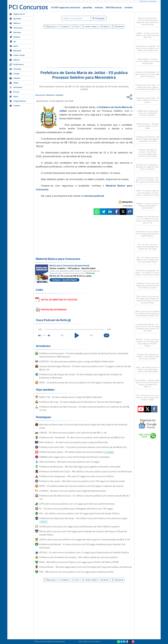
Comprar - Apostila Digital (64, 280)
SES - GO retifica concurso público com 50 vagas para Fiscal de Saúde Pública (79, 513)
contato (128, 7)
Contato (15, 105)
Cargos (14, 73)
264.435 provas (114, 7)
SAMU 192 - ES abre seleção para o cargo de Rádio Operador (71, 397)
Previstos (15, 69)
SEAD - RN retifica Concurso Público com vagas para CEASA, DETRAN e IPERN (79, 562)
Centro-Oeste (17, 55)
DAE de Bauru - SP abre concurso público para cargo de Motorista (74, 442)
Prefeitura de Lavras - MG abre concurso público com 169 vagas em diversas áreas (82, 481)
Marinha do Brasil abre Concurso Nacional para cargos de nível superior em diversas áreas (83, 426)
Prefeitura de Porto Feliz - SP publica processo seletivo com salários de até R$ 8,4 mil (83, 447)
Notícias (15, 23)
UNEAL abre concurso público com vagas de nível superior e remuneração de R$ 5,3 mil (85, 539)
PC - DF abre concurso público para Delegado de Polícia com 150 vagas (76, 509)
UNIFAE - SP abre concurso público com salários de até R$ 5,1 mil (73, 433)
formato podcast (94, 196)
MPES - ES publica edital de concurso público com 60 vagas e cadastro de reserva (81, 382)
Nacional (15, 32)
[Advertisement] (63, 49)
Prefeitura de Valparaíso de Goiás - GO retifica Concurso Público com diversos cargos (83, 520)
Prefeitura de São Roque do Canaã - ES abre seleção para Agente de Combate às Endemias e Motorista (81, 376)
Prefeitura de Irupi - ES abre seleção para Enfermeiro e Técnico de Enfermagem (80, 402)
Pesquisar (99, 18)
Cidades (15, 78)
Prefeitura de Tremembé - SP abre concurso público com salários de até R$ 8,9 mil (82, 437)
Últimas (15, 60)
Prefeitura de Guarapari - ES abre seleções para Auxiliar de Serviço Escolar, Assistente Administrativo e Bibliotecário (84, 355)
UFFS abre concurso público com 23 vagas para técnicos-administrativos (77, 504)
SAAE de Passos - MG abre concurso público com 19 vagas (69, 462)
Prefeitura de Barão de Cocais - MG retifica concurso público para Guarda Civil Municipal (86, 471)
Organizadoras (18, 101)
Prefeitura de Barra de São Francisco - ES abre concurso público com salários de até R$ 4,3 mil (84, 408)
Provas (14, 92)
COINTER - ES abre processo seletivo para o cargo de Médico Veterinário (77, 361)
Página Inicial (17, 14)
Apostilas (15, 18)
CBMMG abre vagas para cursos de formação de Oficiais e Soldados (74, 457)
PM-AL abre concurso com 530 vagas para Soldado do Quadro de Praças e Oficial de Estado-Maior (83, 533)
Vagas (14, 82)
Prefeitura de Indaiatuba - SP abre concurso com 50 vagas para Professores (148, 72)
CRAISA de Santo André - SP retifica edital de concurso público (77, 452)
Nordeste (15, 50)
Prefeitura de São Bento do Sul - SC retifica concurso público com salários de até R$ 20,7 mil (85, 497)
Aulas (14, 96)
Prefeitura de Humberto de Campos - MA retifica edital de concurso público (79, 557)
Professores (16, 64)
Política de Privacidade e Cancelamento (50, 642)
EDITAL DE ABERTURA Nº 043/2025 (59, 300)
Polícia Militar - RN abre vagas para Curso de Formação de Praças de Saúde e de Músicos (86, 567)
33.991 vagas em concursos (66, 7)
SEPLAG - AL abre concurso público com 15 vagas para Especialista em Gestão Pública (84, 552)
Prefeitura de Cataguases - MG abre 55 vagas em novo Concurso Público (77, 476)
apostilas (87, 7)
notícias (99, 7)
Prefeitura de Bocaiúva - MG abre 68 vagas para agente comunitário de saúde (80, 467)
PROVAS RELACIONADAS (54, 310)
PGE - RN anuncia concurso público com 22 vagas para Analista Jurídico (76, 572)
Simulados (16, 87)
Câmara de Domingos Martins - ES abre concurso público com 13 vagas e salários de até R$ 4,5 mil (85, 368)
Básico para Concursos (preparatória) (69, 265)
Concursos (16, 28)
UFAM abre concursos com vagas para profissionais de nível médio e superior (80, 526)
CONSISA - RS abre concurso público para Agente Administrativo (73, 491)
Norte (14, 46)
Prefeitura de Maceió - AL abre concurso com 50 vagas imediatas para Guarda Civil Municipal (82, 546)
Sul (13, 41)
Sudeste (15, 37)
